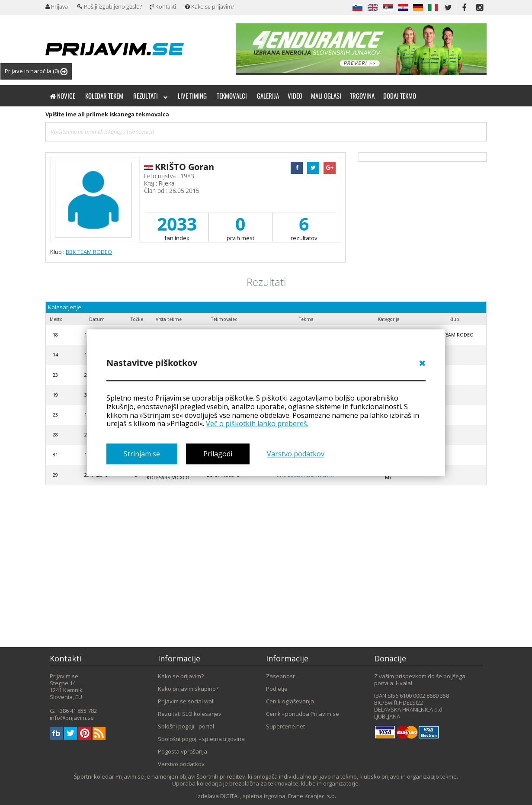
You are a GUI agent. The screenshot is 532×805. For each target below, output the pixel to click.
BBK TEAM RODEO (89, 252)
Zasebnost (280, 676)
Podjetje (277, 689)
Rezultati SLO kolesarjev (190, 714)
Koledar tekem (104, 96)
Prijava (57, 6)
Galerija (268, 96)
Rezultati (151, 96)
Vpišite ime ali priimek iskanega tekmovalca (107, 114)
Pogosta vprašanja (183, 751)
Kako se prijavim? (210, 6)
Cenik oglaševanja (290, 701)
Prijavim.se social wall (186, 701)
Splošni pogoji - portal (186, 726)
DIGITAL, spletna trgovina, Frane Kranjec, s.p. (278, 796)
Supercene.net (285, 726)
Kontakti (163, 6)
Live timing (192, 96)
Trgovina (362, 96)
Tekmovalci (232, 96)
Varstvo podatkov (296, 454)
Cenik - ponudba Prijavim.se (303, 714)
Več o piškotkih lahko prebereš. (257, 424)
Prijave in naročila (36, 71)
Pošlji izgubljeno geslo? (109, 6)
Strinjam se (142, 454)
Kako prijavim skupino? (188, 689)
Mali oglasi (326, 96)
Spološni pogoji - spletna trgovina (201, 739)
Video (295, 96)
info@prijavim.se (72, 718)
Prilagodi (218, 454)
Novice (62, 96)
